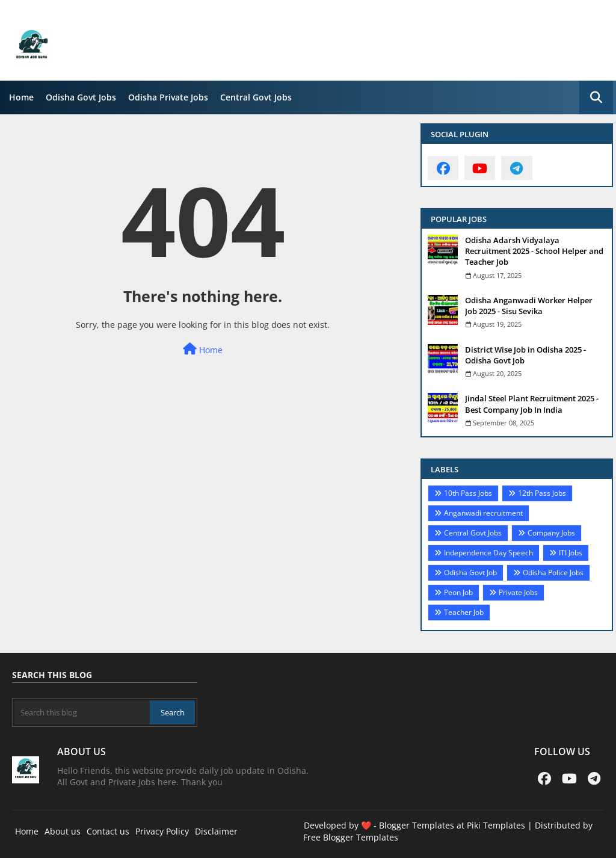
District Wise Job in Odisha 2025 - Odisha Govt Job (525, 355)
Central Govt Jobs (256, 97)
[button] (596, 97)
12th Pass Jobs (542, 493)
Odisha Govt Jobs (81, 97)
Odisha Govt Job (470, 573)
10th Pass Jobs (468, 493)
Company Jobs (551, 533)
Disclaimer (216, 831)
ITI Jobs (571, 553)
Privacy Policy (162, 831)
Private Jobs (518, 592)
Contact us (108, 831)
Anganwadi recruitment (483, 513)
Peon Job (458, 592)
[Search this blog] (82, 712)
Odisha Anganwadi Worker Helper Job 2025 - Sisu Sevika (529, 306)
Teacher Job (464, 612)
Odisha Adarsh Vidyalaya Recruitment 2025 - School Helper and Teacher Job (534, 251)
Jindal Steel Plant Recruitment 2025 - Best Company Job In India (532, 404)
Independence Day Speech (488, 553)
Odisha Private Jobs (168, 97)
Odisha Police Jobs (553, 573)
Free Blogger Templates (351, 837)
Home (21, 97)
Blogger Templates (417, 825)
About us (63, 831)
